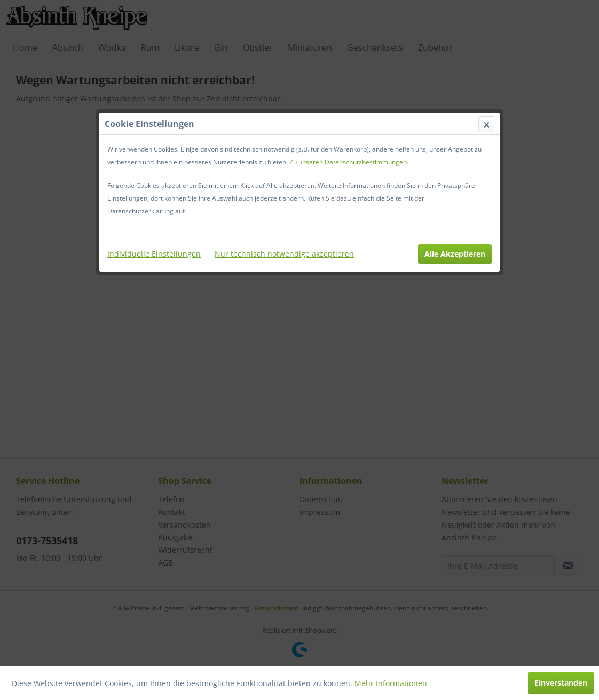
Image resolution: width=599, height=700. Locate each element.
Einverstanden (561, 683)
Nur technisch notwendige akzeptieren (284, 254)
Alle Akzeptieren (455, 254)
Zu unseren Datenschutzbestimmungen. (349, 162)
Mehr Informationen (391, 683)
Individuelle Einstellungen (154, 254)
